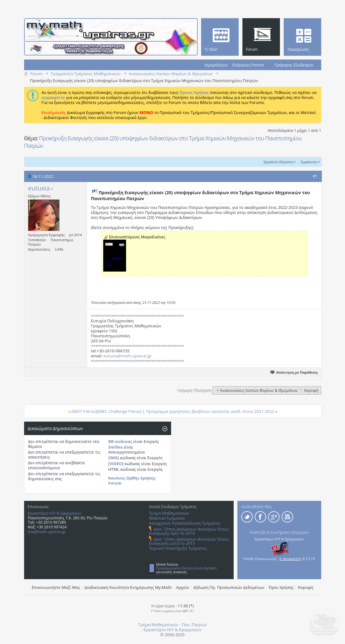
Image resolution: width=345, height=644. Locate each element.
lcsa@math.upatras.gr (47, 532)
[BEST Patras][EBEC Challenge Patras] (107, 411)
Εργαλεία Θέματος (278, 162)
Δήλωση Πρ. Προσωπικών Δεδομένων (229, 587)
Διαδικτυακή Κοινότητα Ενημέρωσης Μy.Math (128, 587)
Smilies (115, 447)
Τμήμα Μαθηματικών (169, 513)
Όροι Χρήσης (281, 587)
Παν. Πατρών (194, 625)
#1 (315, 176)
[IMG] (114, 458)
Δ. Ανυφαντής (290, 559)
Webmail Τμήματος (167, 518)
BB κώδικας (120, 441)
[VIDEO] (116, 464)
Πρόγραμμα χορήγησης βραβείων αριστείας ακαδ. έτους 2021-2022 (210, 411)
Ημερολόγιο (216, 65)
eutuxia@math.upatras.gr (127, 356)
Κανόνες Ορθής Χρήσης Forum (132, 480)
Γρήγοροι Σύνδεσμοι (294, 65)
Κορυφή (311, 390)
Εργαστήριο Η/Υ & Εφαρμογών (55, 513)
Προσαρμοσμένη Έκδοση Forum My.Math (186, 568)
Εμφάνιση (309, 162)
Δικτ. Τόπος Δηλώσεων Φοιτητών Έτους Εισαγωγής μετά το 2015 (189, 541)
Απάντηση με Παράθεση (294, 372)
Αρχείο (183, 587)
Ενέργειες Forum (248, 65)
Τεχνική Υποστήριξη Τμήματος (178, 548)
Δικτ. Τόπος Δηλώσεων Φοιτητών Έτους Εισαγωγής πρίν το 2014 (189, 531)
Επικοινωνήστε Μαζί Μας (56, 587)
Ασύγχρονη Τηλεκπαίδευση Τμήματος (185, 523)
